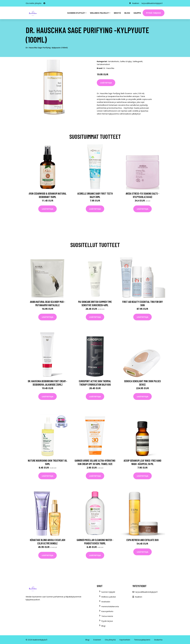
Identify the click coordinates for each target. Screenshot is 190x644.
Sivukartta (158, 640)
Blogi (127, 13)
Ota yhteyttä (110, 640)
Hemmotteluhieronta (110, 606)
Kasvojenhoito (107, 611)
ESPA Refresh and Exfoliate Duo (142, 540)
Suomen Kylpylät (108, 592)
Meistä (117, 13)
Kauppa (137, 13)
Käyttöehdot (125, 640)
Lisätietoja (106, 83)
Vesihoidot (106, 602)
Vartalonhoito (114, 61)
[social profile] (44, 3)
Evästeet (97, 640)
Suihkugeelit (138, 61)
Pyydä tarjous (154, 13)
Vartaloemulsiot (103, 64)
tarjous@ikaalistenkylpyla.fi (152, 3)
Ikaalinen (136, 3)
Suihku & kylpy (126, 61)
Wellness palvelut (109, 597)
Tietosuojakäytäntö (142, 640)
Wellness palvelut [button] (99, 13)
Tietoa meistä (107, 616)
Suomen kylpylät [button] (76, 13)
